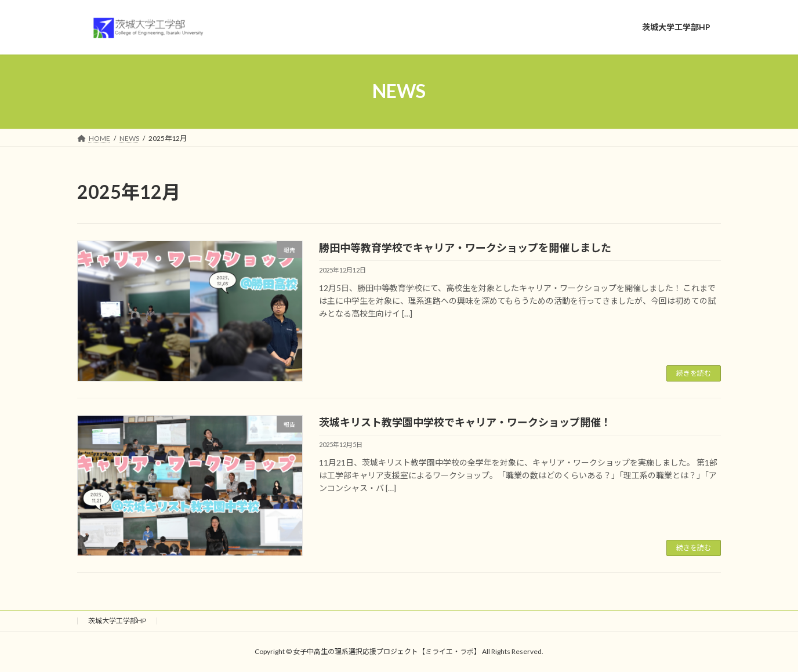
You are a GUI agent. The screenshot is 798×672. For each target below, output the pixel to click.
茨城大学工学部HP (117, 621)
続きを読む (694, 373)
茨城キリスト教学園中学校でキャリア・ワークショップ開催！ (465, 422)
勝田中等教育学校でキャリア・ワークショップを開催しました (465, 248)
